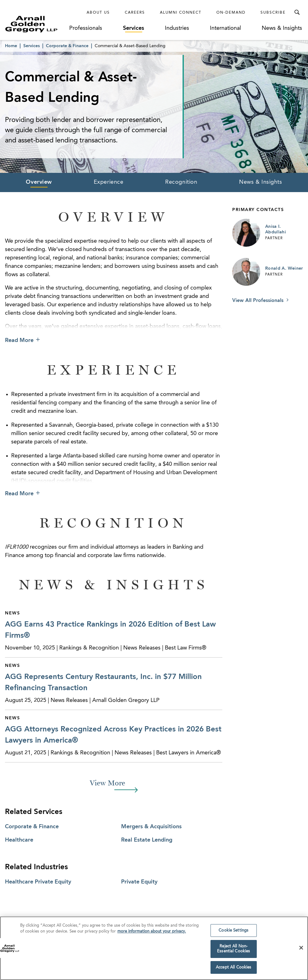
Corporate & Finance (67, 46)
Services (134, 28)
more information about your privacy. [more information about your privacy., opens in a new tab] (152, 935)
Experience (109, 182)
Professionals (86, 28)
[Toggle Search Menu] (297, 12)
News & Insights (282, 28)
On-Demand (231, 13)
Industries (177, 28)
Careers (135, 13)
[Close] (301, 951)
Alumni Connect (181, 13)
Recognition (181, 182)
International (225, 28)
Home (11, 46)
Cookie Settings (233, 934)
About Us (98, 13)
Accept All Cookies (233, 971)
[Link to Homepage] (37, 24)
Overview (39, 182)
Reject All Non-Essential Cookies (233, 952)
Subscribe (273, 13)
